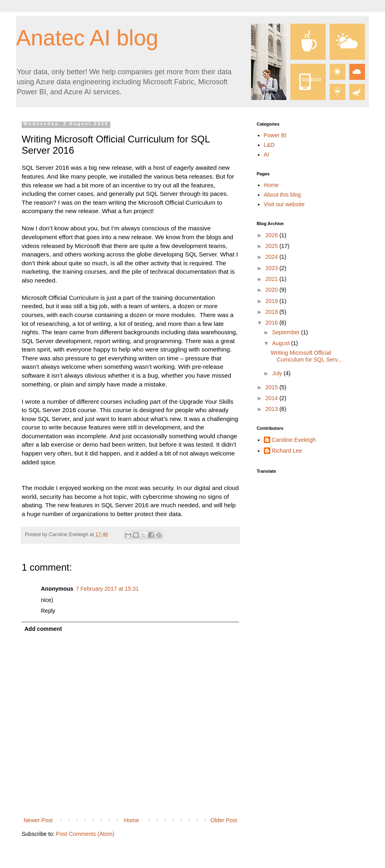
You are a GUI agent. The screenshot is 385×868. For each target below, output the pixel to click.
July (278, 373)
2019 (273, 301)
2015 (273, 387)
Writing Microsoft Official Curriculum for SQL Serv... (306, 356)
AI (266, 154)
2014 (273, 398)
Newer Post (38, 820)
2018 (273, 312)
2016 (273, 323)
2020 (273, 290)
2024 (273, 257)
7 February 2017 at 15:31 (107, 589)
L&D (269, 145)
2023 (273, 268)
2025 (273, 246)
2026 (273, 235)
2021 (273, 279)
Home (131, 820)
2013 (273, 409)
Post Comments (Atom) (85, 834)
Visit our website (284, 204)
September (286, 332)
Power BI (275, 135)
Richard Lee (287, 451)
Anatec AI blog (87, 38)
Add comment (43, 629)
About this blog (283, 195)
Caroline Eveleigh (294, 440)
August (281, 343)
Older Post (224, 820)
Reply (48, 611)
